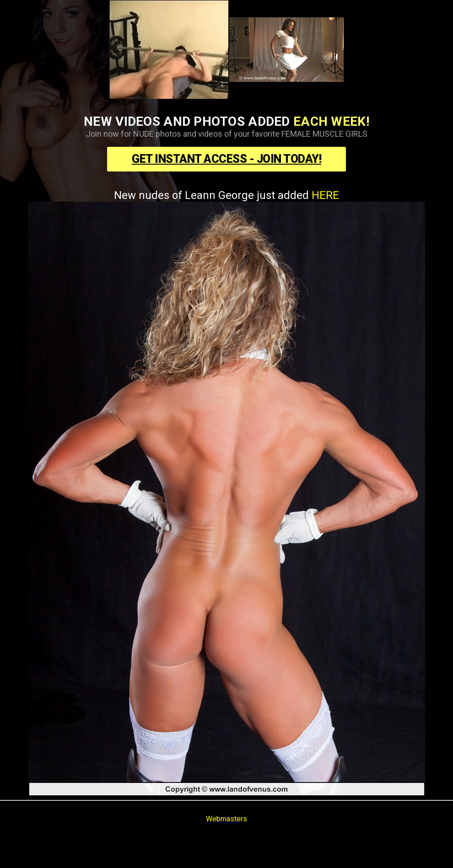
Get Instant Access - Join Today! (226, 159)
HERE (325, 195)
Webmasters (226, 819)
